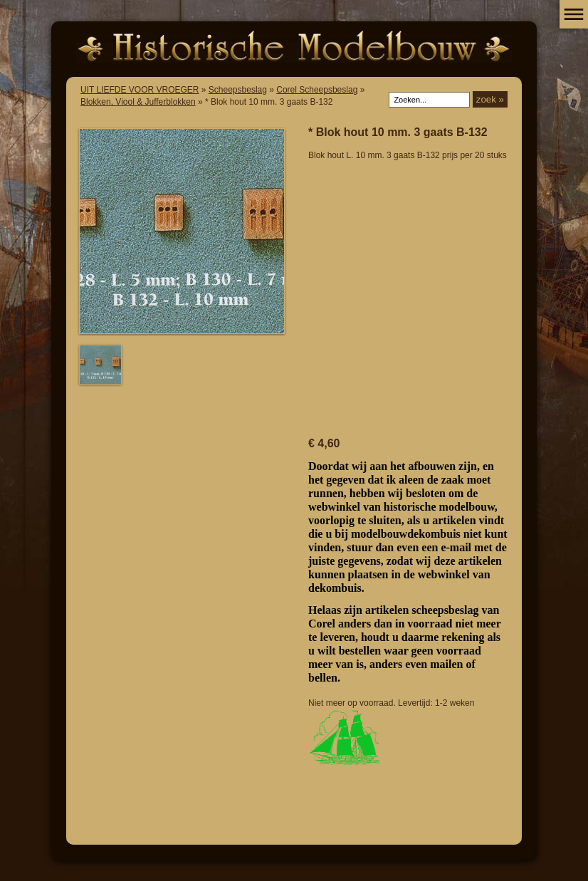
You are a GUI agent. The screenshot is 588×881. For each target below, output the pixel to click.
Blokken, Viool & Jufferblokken (138, 102)
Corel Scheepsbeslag (317, 90)
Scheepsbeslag (238, 90)
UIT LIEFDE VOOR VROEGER (140, 90)
